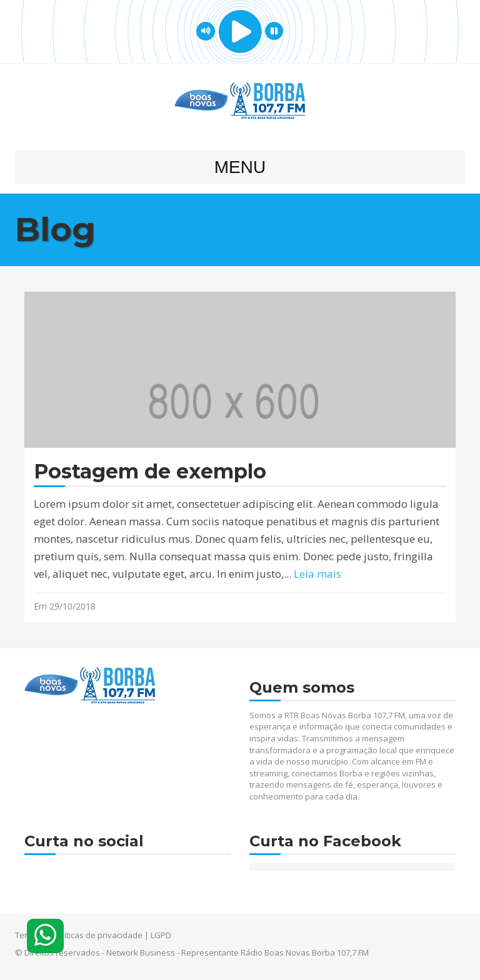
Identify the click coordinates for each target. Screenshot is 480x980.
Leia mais (317, 574)
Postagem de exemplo (150, 472)
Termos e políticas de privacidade (79, 935)
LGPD (161, 935)
